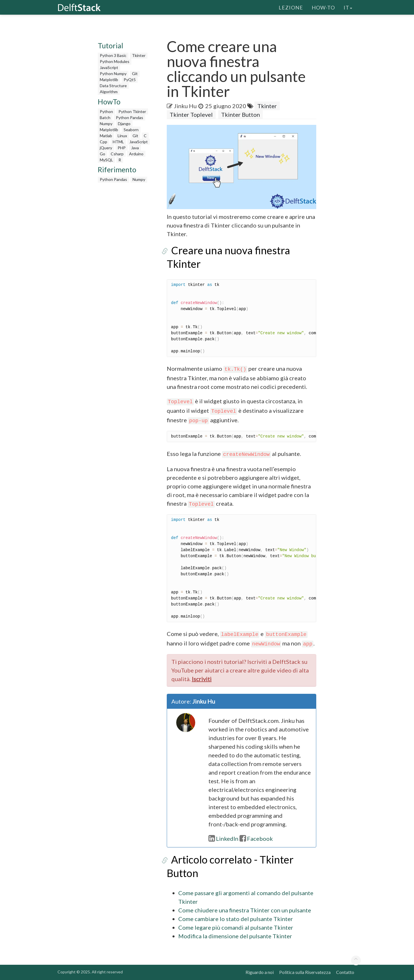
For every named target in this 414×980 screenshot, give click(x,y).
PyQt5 (130, 80)
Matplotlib (109, 80)
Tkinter (139, 55)
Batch (105, 118)
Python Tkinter (132, 111)
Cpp (103, 142)
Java (135, 148)
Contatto (345, 972)
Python (106, 111)
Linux (122, 136)
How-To (323, 7)
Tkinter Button (240, 114)
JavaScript (109, 67)
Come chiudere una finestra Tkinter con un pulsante (245, 910)
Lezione (291, 7)
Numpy (106, 124)
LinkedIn (223, 838)
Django (124, 124)
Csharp (117, 154)
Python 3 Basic (113, 55)
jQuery (106, 148)
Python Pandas (130, 118)
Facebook (256, 838)
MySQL (106, 160)
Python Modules (115, 61)
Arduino (136, 154)
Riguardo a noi (260, 972)
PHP (122, 148)
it (348, 7)
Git (135, 73)
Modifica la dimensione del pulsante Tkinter (235, 936)
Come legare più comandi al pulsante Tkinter (236, 927)
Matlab (106, 136)
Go (102, 154)
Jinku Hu (186, 106)
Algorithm (109, 92)
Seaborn (131, 130)
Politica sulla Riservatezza (305, 972)
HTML (118, 142)
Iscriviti (202, 679)
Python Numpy (113, 73)
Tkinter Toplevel (191, 114)
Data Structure (113, 86)
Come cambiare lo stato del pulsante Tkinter (236, 919)
